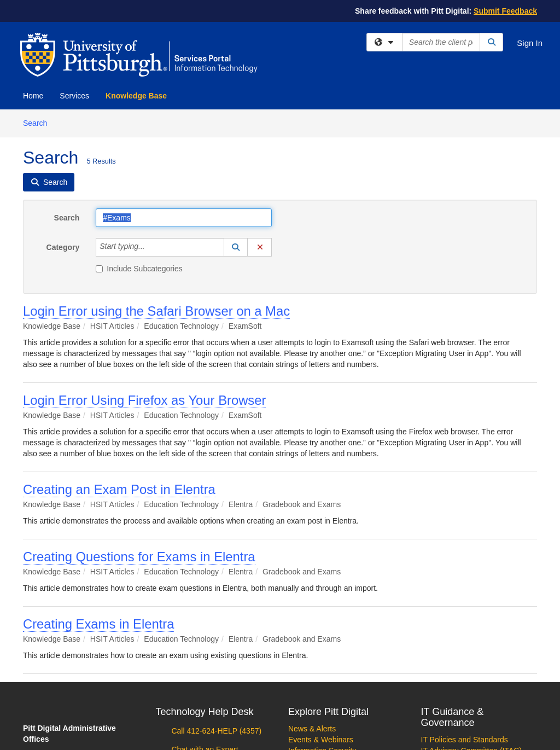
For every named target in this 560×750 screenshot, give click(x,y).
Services (74, 96)
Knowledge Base (136, 96)
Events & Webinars (321, 740)
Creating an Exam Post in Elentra (119, 489)
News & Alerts (312, 729)
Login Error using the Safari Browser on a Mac (156, 311)
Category (63, 247)
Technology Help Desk (205, 712)
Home (33, 96)
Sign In (530, 43)
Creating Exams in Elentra (98, 624)
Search (39, 122)
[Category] (151, 247)
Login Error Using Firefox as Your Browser (144, 400)
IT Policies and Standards (465, 740)
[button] (236, 247)
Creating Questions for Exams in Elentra (139, 557)
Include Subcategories (139, 269)
